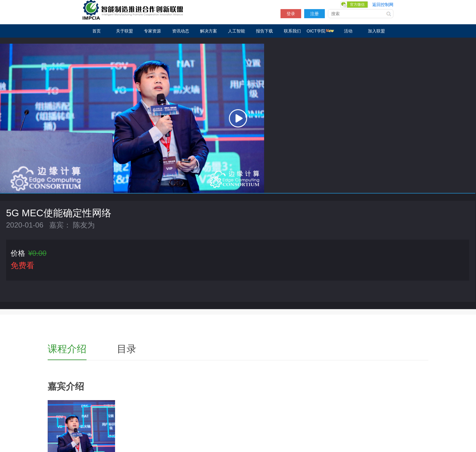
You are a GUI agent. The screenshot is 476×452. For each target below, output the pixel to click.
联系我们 (292, 31)
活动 (348, 31)
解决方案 (209, 31)
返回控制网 (383, 5)
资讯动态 (181, 31)
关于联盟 (124, 31)
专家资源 (152, 31)
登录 (291, 14)
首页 (97, 31)
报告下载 (264, 31)
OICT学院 (320, 31)
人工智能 (236, 31)
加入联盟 (376, 31)
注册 (314, 14)
